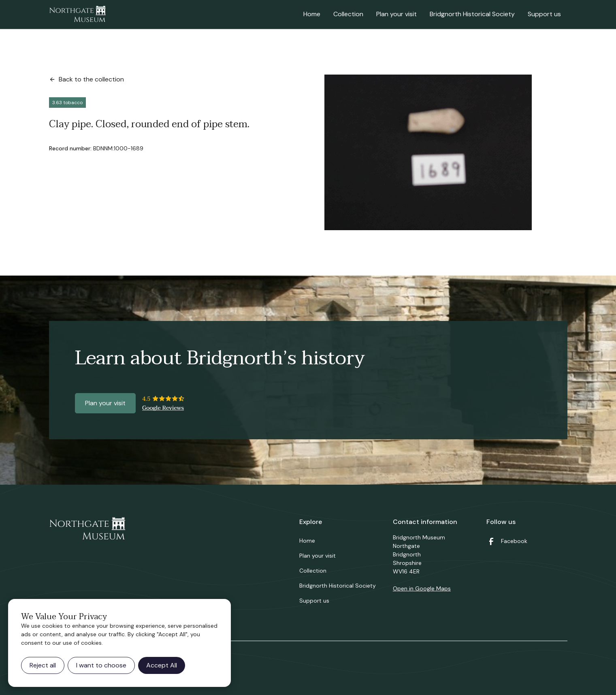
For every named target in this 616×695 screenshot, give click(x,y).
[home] (77, 15)
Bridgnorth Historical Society (472, 14)
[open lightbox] (428, 152)
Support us (544, 14)
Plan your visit (396, 14)
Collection (348, 14)
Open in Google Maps (422, 588)
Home (312, 14)
